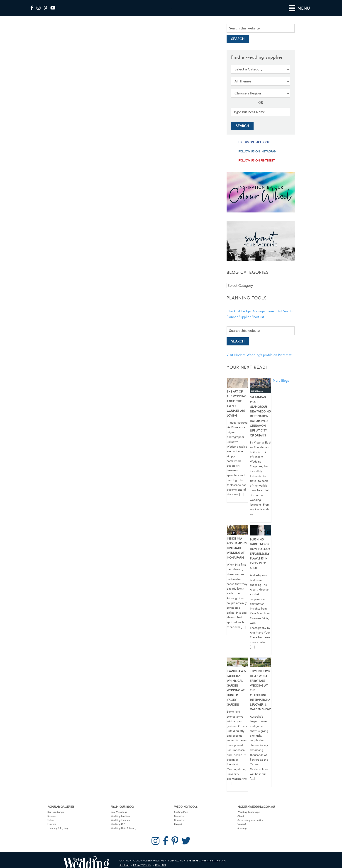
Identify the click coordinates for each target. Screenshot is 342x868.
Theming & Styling (58, 834)
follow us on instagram (257, 158)
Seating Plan (181, 818)
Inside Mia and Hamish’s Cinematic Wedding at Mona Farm (237, 555)
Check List (180, 826)
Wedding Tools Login (249, 818)
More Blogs (281, 387)
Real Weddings (56, 818)
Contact (242, 830)
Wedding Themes (120, 826)
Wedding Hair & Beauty (124, 834)
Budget (178, 830)
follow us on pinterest (256, 167)
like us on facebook (254, 149)
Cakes (51, 826)
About (241, 822)
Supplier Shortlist (251, 323)
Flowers (52, 830)
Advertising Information (250, 826)
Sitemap (242, 834)
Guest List (274, 318)
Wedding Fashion (120, 822)
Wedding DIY (118, 830)
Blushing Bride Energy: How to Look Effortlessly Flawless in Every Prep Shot (260, 560)
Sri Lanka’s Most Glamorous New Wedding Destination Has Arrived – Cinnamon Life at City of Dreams (260, 423)
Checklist (233, 318)
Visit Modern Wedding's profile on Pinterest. (259, 361)
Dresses (52, 822)
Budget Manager (254, 318)
